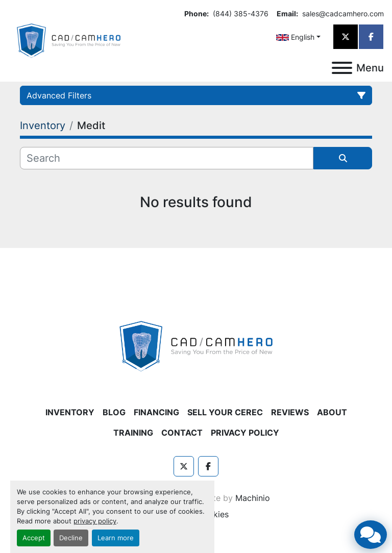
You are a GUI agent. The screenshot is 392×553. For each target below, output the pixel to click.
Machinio (253, 498)
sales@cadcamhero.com (342, 14)
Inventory (70, 412)
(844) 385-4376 (240, 14)
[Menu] (342, 68)
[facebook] (371, 37)
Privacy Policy (245, 433)
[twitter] (346, 37)
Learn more (116, 538)
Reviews (290, 412)
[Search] (167, 158)
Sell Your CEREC (225, 412)
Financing (156, 412)
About (332, 412)
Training (133, 433)
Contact (182, 433)
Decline (71, 538)
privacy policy (95, 521)
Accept (34, 538)
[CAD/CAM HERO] (196, 345)
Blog (114, 412)
